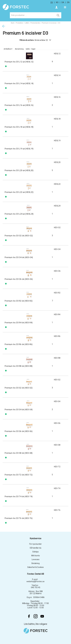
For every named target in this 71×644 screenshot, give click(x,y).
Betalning (36, 563)
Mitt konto (36, 556)
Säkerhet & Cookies (35, 567)
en (68, 2)
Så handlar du (35, 548)
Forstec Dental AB (35, 574)
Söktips (35, 552)
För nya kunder (35, 544)
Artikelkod (8, 49)
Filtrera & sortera (36, 40)
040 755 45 (36, 587)
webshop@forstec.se (35, 581)
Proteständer (35, 23)
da (63, 2)
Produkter (20, 23)
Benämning (19, 49)
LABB (27, 23)
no (57, 2)
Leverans (36, 559)
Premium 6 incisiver (49, 23)
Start (13, 23)
